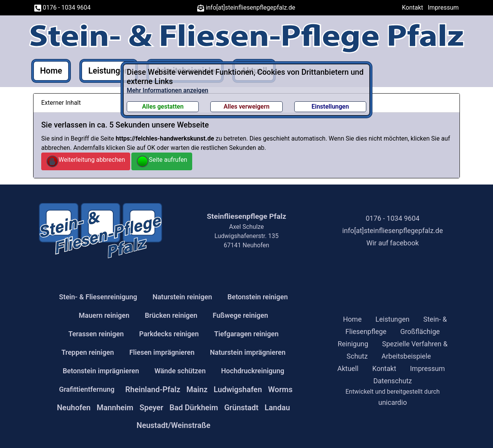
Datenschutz (392, 381)
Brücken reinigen (171, 315)
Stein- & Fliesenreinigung (98, 297)
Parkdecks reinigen (169, 334)
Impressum (444, 8)
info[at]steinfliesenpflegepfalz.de (246, 8)
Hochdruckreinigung (253, 371)
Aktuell (348, 368)
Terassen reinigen (96, 334)
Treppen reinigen (87, 352)
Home (51, 71)
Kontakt (413, 8)
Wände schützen (180, 371)
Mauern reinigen (104, 315)
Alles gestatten (163, 107)
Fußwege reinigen (240, 315)
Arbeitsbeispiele (406, 356)
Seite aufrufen (162, 161)
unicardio (392, 402)
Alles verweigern (246, 107)
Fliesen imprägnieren (162, 352)
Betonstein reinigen (258, 297)
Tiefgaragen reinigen (246, 334)
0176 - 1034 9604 (62, 8)
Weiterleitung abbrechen (86, 161)
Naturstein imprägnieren (248, 352)
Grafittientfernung (87, 389)
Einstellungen (330, 107)
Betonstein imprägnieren (101, 371)
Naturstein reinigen (182, 297)
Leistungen (109, 71)
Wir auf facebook (392, 243)
